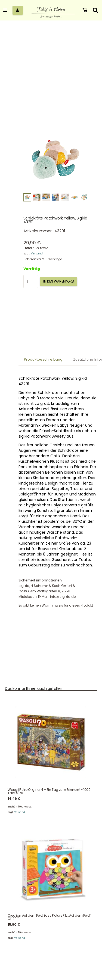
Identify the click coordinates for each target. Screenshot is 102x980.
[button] (6, 10)
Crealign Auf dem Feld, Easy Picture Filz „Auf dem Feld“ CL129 (49, 917)
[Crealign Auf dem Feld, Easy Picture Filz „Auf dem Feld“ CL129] (51, 868)
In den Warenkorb (59, 281)
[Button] (18, 10)
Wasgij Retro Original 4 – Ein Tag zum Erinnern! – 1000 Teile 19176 (49, 792)
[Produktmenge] (31, 281)
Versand (37, 253)
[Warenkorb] (85, 10)
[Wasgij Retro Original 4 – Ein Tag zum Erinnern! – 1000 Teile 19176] (51, 742)
